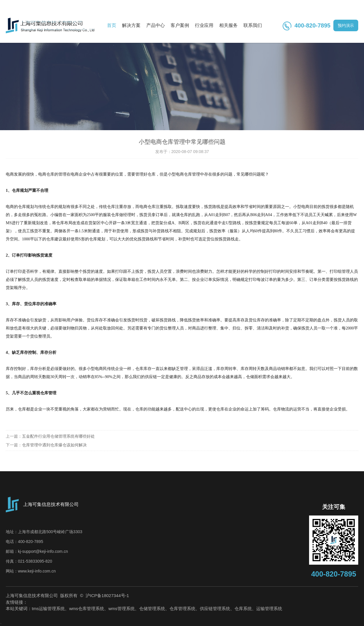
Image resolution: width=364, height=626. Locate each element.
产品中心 (156, 25)
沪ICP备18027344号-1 (107, 595)
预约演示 (346, 25)
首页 (112, 25)
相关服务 (228, 25)
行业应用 (204, 25)
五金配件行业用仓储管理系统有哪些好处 (58, 436)
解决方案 (131, 25)
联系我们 (253, 25)
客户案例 (180, 25)
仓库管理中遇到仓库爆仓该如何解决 (54, 445)
